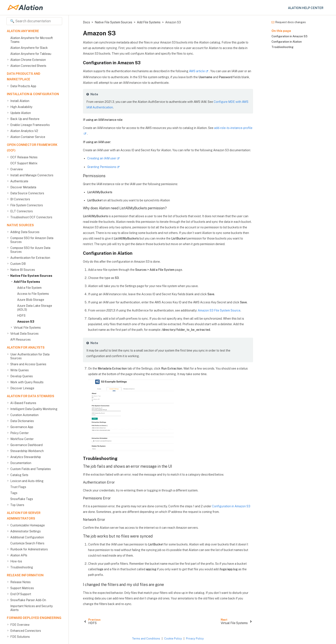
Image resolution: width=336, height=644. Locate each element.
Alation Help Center (306, 8)
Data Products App (23, 86)
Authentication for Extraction (30, 258)
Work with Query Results (27, 382)
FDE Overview (20, 625)
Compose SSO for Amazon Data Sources (32, 240)
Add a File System (29, 288)
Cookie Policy (173, 639)
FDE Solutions (20, 637)
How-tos (16, 561)
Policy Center (19, 433)
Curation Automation (24, 415)
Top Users (17, 505)
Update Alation (21, 113)
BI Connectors (20, 199)
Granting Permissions (102, 167)
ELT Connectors (22, 211)
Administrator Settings (25, 531)
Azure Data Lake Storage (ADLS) (35, 308)
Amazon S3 (26, 322)
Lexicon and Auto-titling (27, 481)
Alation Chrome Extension (28, 60)
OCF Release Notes (24, 157)
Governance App (22, 427)
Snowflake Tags (22, 499)
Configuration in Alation (287, 42)
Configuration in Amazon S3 (231, 506)
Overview (17, 169)
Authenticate (19, 181)
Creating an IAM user (102, 158)
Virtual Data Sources (24, 334)
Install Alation (20, 101)
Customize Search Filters (27, 543)
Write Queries (19, 370)
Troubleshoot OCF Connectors (31, 217)
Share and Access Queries (28, 364)
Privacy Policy (195, 639)
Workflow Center (22, 439)
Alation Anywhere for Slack (29, 48)
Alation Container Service (28, 137)
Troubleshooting (22, 567)
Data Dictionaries (22, 421)
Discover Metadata (23, 187)
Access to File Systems (33, 294)
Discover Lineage (22, 388)
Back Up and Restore (25, 119)
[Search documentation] (34, 21)
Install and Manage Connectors (32, 175)
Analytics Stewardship (26, 457)
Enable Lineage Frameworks (30, 125)
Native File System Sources (31, 276)
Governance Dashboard (26, 445)
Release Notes (20, 582)
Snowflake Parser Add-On (28, 600)
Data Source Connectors (27, 193)
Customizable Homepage (28, 525)
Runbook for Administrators (29, 549)
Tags (14, 493)
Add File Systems (27, 282)
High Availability (21, 107)
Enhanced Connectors (26, 631)
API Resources (20, 340)
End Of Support (21, 594)
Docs (86, 22)
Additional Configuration (27, 537)
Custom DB (18, 264)
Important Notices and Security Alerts (31, 608)
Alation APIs (19, 555)
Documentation (21, 463)
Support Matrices (22, 588)
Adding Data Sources (25, 232)
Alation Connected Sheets (28, 66)
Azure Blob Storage (31, 300)
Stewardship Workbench (27, 451)
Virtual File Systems (27, 328)
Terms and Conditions (146, 639)
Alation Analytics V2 (24, 131)
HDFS (21, 316)
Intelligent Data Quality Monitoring (34, 409)
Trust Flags (18, 487)
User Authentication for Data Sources (30, 356)
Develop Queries (22, 376)
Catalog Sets (19, 475)
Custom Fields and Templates (31, 469)
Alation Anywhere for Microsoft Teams (31, 40)
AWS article (197, 71)
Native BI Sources (23, 270)
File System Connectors (27, 205)
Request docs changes (289, 22)
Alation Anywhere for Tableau (31, 54)
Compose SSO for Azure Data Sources (30, 250)
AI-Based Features (23, 403)
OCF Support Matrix (24, 163)
